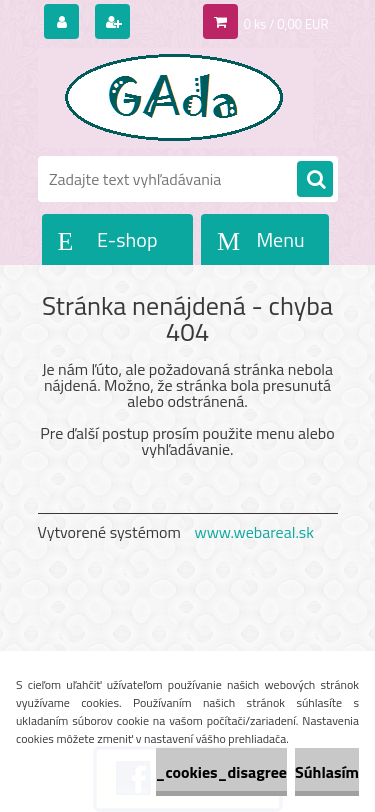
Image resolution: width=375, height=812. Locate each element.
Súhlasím (327, 772)
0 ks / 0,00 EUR (286, 24)
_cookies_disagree (221, 772)
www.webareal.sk (254, 532)
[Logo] (175, 98)
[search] (315, 180)
